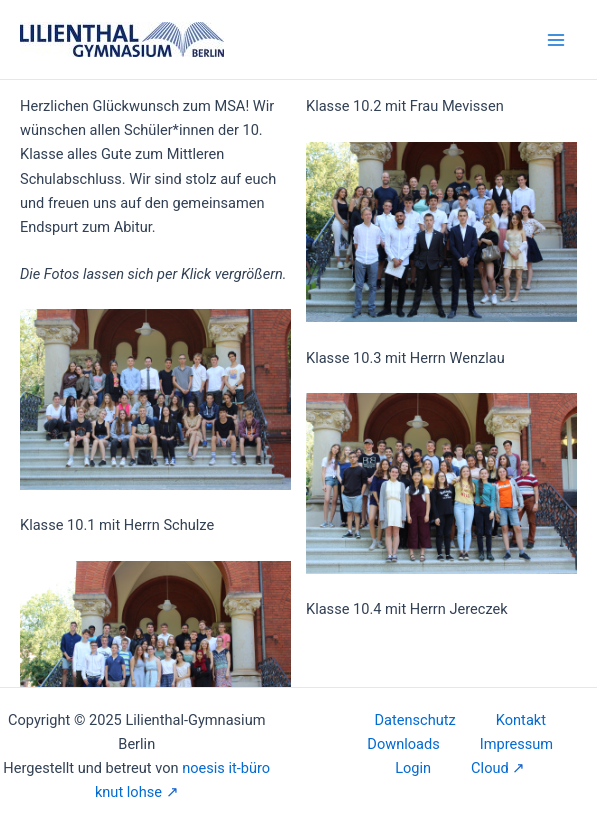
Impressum (516, 744)
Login (413, 768)
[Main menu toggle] (556, 40)
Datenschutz (415, 720)
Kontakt (521, 720)
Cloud (490, 768)
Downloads (403, 744)
